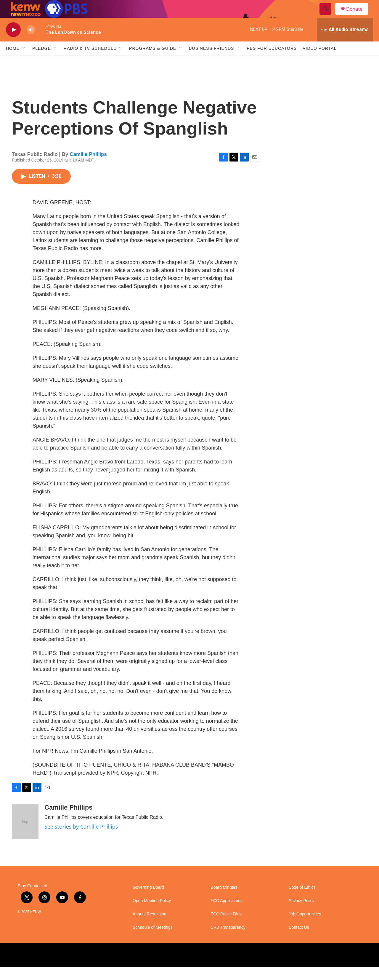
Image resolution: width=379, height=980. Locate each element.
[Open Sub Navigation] (24, 62)
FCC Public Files (226, 927)
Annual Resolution (150, 927)
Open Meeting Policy (152, 914)
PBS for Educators (272, 62)
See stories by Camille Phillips (81, 840)
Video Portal (319, 62)
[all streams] (345, 43)
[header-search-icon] (328, 16)
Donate (358, 16)
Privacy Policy (302, 914)
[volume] (31, 43)
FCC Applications (226, 914)
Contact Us (299, 941)
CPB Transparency (228, 941)
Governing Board (148, 901)
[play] (13, 43)
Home (13, 62)
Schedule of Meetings (153, 941)
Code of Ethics (302, 901)
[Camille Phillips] (25, 835)
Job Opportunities (305, 927)
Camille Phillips (88, 168)
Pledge (42, 62)
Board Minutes (224, 901)
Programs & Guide (153, 62)
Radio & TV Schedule (90, 62)
